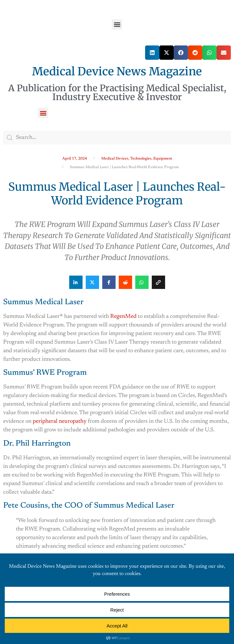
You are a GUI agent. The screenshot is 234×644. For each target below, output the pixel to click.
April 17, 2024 (75, 159)
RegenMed (123, 317)
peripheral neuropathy (60, 421)
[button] (117, 24)
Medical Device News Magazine (117, 72)
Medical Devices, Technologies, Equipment (137, 159)
